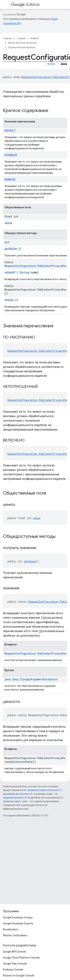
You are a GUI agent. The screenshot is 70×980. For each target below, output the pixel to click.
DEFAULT (10, 131)
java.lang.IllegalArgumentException (31, 679)
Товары (21, 38)
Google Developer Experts (18, 923)
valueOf (10, 272)
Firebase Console (13, 970)
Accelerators (11, 929)
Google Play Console (15, 964)
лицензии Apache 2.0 (15, 798)
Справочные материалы (22, 47)
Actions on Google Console (19, 976)
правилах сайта (12, 801)
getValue (11, 249)
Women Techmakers (15, 935)
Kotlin (51, 64)
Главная (8, 38)
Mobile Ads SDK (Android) (22, 43)
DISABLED (11, 155)
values (9, 300)
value (8, 223)
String (25, 272)
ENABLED (10, 179)
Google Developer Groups (18, 917)
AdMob (25, 5)
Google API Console (14, 952)
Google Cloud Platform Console (21, 958)
